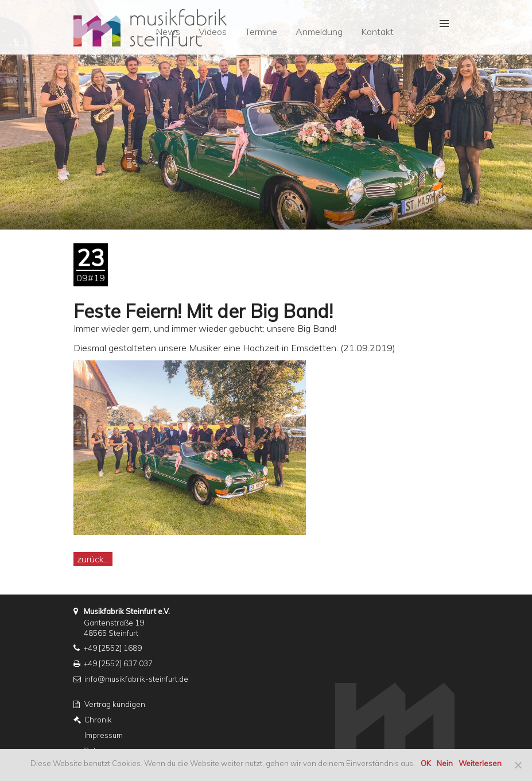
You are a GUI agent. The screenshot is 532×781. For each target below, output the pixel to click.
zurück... (93, 559)
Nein (445, 763)
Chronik (98, 720)
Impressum (104, 735)
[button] (444, 24)
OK (426, 763)
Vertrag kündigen (115, 704)
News (168, 32)
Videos (213, 32)
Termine (261, 32)
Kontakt (377, 32)
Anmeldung (319, 32)
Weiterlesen (480, 763)
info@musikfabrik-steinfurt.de (136, 679)
